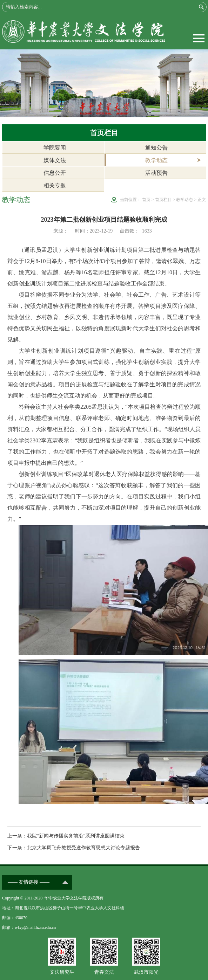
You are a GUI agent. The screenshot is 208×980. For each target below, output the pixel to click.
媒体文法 (55, 160)
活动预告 (156, 173)
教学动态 (156, 160)
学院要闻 (55, 148)
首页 (146, 200)
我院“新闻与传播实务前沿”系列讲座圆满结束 (76, 836)
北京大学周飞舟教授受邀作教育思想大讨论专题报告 (83, 848)
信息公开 (55, 173)
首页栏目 (163, 200)
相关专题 (55, 185)
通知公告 (156, 148)
